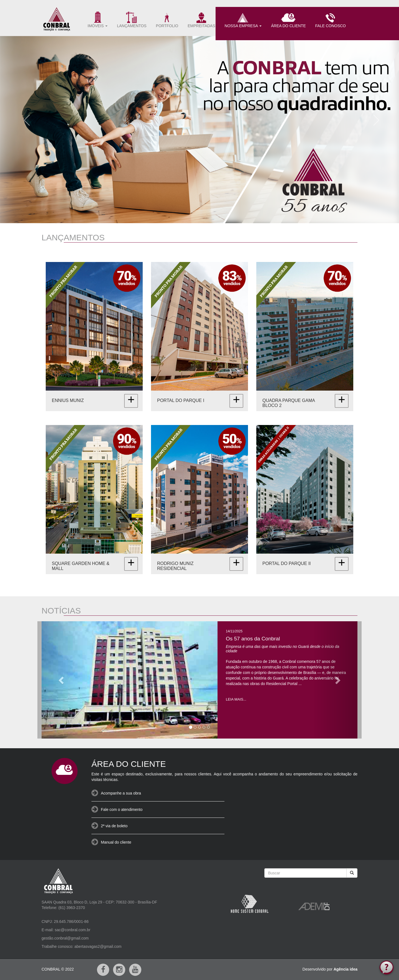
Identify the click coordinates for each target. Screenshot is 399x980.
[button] (25, 118)
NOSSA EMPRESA (243, 20)
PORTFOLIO (167, 20)
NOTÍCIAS (61, 611)
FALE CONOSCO (331, 20)
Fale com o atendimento (122, 810)
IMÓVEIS (98, 20)
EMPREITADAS (201, 20)
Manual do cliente (116, 842)
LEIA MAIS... (236, 699)
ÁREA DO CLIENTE (288, 20)
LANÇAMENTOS (132, 20)
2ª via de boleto (114, 826)
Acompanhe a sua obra (121, 793)
